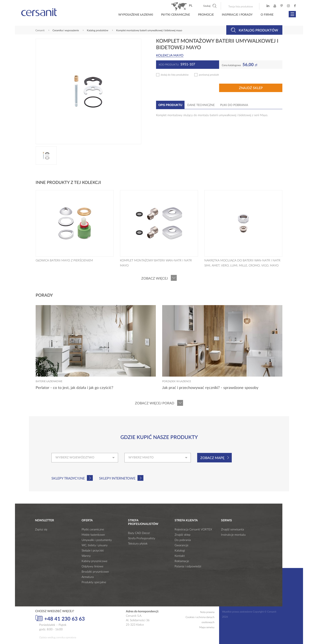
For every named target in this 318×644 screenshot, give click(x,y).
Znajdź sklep (251, 88)
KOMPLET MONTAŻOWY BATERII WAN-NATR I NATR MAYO (156, 263)
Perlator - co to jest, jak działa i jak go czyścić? (74, 388)
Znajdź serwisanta (232, 530)
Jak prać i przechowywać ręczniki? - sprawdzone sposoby (210, 388)
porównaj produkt (209, 75)
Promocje (206, 15)
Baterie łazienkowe (49, 381)
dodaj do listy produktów (175, 75)
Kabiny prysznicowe (94, 561)
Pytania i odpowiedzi (188, 567)
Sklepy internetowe (117, 478)
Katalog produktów (254, 30)
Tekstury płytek (138, 544)
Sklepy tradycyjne (68, 478)
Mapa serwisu (207, 627)
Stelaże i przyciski (93, 551)
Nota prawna (207, 612)
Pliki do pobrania (234, 105)
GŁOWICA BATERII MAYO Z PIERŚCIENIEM (64, 261)
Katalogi (180, 551)
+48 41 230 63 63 (60, 618)
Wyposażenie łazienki (136, 15)
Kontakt (180, 556)
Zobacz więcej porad (155, 403)
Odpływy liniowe (92, 567)
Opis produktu (170, 105)
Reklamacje (182, 561)
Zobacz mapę (212, 458)
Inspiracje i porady (237, 15)
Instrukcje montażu (233, 535)
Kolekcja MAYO (170, 56)
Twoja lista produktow (241, 7)
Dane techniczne (201, 105)
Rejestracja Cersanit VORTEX (193, 530)
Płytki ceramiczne (176, 15)
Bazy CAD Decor (139, 533)
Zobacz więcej (155, 279)
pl (191, 6)
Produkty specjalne (94, 582)
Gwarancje (181, 545)
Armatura (88, 577)
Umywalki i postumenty (97, 540)
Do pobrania (183, 540)
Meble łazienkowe (93, 535)
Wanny (86, 556)
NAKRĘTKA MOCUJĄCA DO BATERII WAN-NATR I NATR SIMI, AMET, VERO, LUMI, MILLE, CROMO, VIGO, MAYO (242, 263)
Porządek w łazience (177, 381)
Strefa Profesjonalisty (142, 538)
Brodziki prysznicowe (95, 572)
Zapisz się (41, 530)
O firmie (267, 15)
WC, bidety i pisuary (95, 545)
